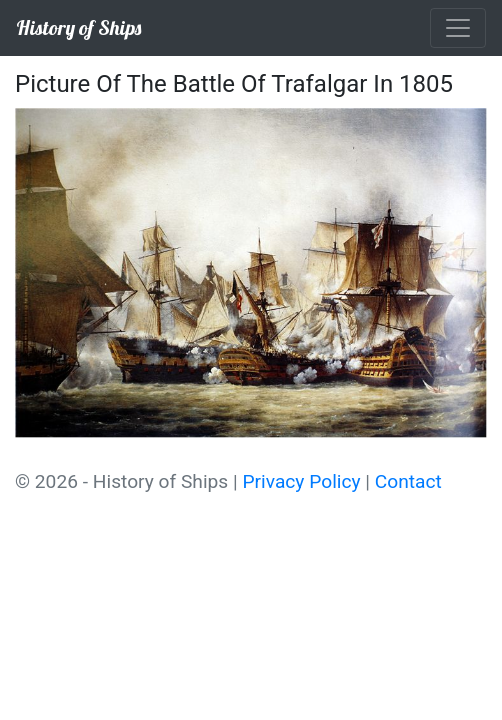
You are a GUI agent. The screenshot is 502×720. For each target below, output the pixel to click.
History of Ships (78, 27)
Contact (408, 481)
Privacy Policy (301, 481)
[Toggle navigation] (458, 28)
